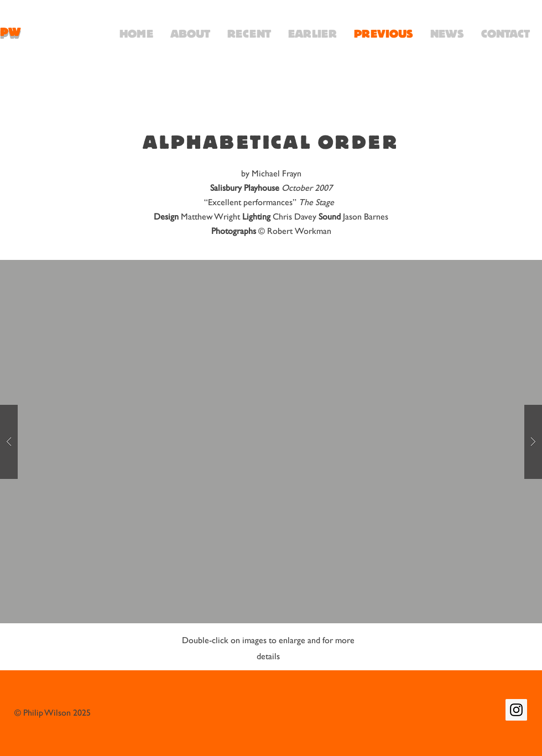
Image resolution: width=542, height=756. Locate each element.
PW (11, 32)
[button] (271, 442)
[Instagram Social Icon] (516, 710)
